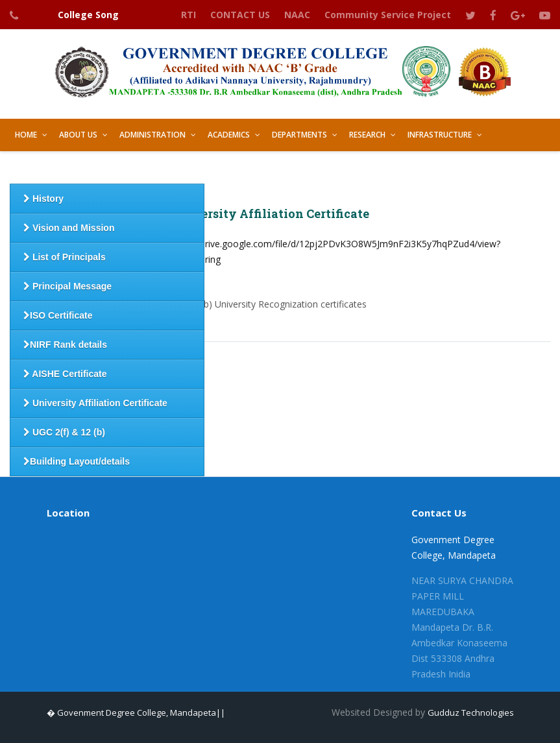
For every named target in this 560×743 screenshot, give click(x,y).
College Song (88, 15)
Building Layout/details (77, 461)
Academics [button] (229, 135)
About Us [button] (78, 135)
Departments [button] (299, 135)
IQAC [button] (119, 167)
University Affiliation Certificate (95, 403)
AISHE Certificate (65, 374)
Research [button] (367, 135)
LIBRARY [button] (246, 167)
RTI (189, 15)
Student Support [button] (51, 167)
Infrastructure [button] (440, 135)
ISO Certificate (58, 315)
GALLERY (298, 167)
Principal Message (67, 286)
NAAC (297, 15)
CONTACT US (240, 15)
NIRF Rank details (65, 345)
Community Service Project (388, 15)
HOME (26, 135)
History (43, 199)
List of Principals (65, 257)
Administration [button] (152, 135)
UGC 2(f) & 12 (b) (64, 432)
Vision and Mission (69, 228)
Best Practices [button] (179, 167)
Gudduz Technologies (471, 713)
